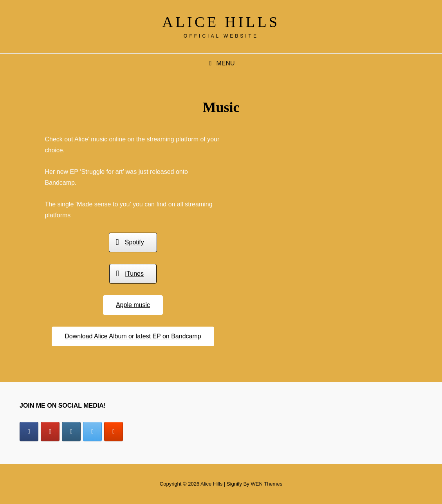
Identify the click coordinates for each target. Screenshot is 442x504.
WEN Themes (266, 484)
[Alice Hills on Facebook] (29, 432)
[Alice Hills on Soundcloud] (114, 432)
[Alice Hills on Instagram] (71, 432)
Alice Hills (221, 22)
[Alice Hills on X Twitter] (92, 432)
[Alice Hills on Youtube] (50, 432)
